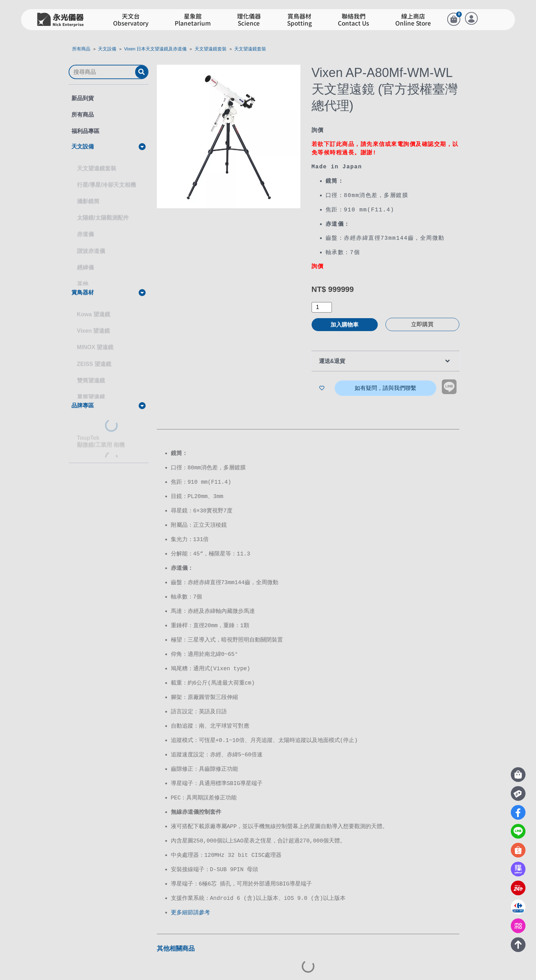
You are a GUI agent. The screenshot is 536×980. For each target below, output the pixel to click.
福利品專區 (85, 131)
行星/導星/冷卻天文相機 (107, 178)
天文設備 (107, 49)
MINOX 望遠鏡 (95, 341)
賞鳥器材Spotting (300, 20)
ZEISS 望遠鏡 (94, 358)
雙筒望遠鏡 (91, 374)
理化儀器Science (249, 20)
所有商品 (81, 49)
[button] (109, 147)
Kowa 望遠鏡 (94, 308)
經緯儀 (85, 261)
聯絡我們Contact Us (353, 20)
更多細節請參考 (190, 900)
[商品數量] (322, 306)
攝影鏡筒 (88, 195)
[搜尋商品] (102, 72)
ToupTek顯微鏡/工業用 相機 (101, 435)
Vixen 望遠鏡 (94, 324)
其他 (83, 277)
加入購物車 (344, 323)
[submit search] (141, 72)
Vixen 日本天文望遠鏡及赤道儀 (155, 49)
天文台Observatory (131, 20)
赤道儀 (85, 228)
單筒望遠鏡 (91, 390)
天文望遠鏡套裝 (211, 49)
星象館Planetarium (193, 20)
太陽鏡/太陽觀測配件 (103, 211)
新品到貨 (83, 98)
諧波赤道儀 (91, 244)
